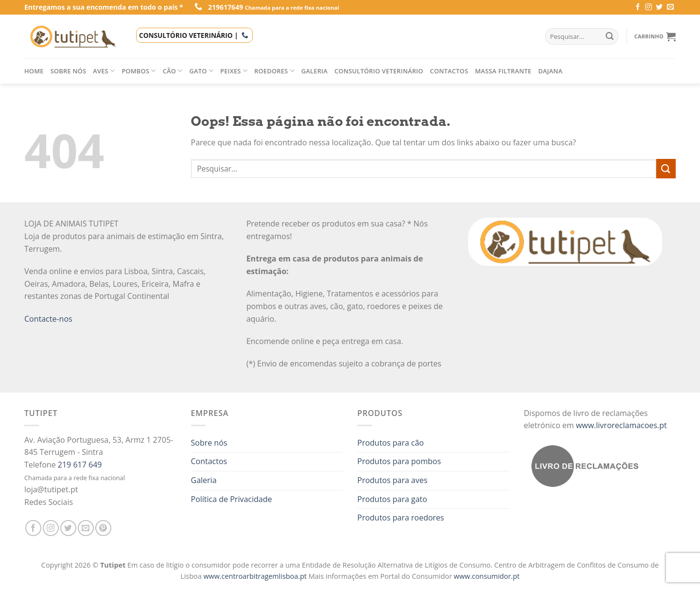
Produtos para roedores (401, 518)
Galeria (315, 71)
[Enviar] (666, 168)
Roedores (274, 71)
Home (34, 71)
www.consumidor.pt (487, 576)
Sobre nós (69, 71)
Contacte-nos (48, 319)
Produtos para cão (391, 443)
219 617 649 (80, 465)
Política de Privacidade (232, 499)
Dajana (550, 71)
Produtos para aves (392, 480)
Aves (104, 71)
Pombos (139, 71)
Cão (173, 71)
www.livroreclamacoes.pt (621, 425)
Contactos (449, 71)
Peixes (234, 71)
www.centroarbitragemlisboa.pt (256, 576)
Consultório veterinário (379, 71)
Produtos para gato (392, 499)
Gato (202, 71)
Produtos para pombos (399, 461)
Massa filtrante (503, 71)
